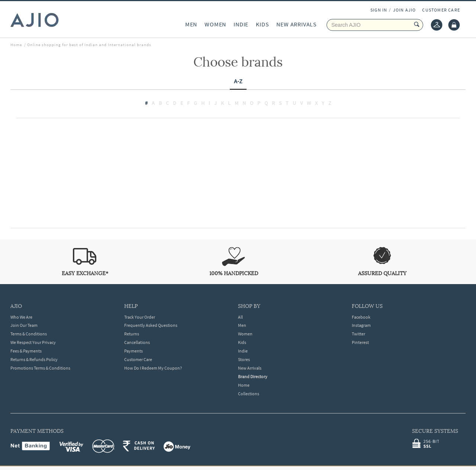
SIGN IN (379, 10)
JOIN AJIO (405, 10)
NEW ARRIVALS (297, 24)
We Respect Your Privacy (33, 342)
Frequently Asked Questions (151, 325)
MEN (191, 24)
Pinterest (360, 342)
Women (245, 334)
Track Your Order (140, 317)
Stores (244, 359)
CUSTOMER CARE (441, 10)
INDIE (241, 24)
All (240, 317)
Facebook (361, 317)
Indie (243, 351)
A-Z (238, 81)
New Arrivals (250, 368)
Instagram (361, 325)
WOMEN (215, 24)
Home (244, 385)
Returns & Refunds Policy (34, 359)
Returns (132, 334)
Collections (249, 394)
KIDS (262, 24)
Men (242, 325)
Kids (242, 342)
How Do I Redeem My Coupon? (153, 368)
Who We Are (21, 317)
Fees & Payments (26, 351)
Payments (134, 351)
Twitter (358, 334)
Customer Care (138, 359)
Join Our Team (24, 325)
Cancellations (137, 342)
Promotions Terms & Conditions (40, 368)
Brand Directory (253, 376)
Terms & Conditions (29, 334)
